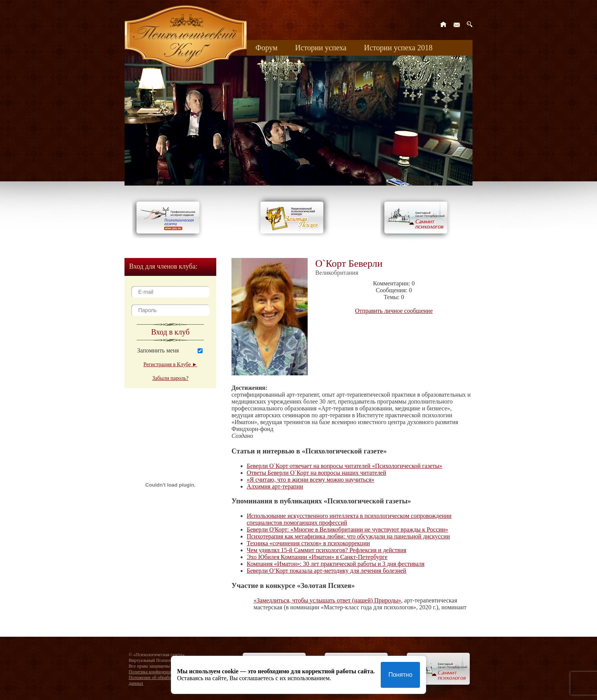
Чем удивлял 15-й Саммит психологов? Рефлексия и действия (326, 550)
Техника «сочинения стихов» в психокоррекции (308, 543)
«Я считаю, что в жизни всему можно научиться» (310, 480)
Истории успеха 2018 (398, 48)
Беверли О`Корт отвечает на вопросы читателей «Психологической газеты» (345, 466)
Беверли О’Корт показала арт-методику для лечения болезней (326, 571)
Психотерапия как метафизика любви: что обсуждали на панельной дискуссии (348, 536)
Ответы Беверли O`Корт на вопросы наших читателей (316, 473)
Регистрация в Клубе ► (170, 364)
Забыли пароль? (170, 378)
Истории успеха (321, 48)
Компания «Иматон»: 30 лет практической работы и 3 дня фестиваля (336, 564)
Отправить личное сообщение (394, 311)
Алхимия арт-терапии (275, 486)
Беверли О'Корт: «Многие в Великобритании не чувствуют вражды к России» (347, 529)
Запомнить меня (158, 350)
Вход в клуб (170, 332)
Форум (267, 48)
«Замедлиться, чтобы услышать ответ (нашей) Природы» (327, 600)
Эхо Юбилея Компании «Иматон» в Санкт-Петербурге (317, 557)
